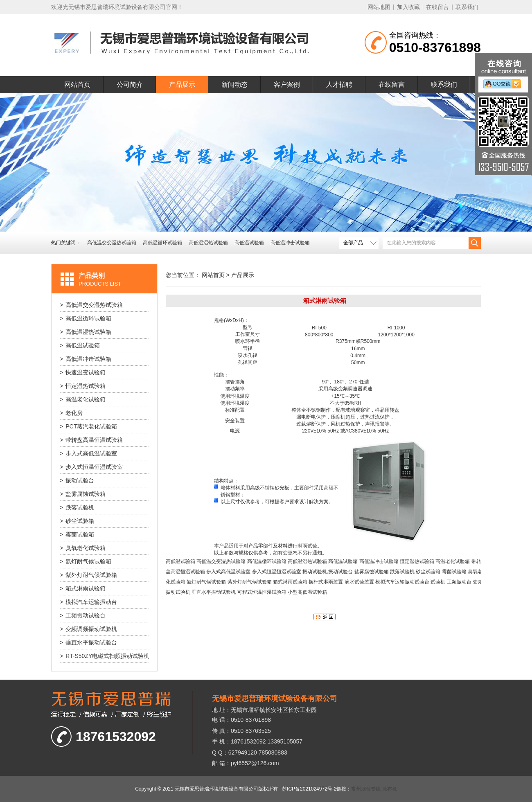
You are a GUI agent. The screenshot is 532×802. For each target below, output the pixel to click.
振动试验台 (77, 480)
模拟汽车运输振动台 (88, 602)
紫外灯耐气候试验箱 (88, 575)
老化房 (71, 413)
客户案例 (287, 84)
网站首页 (77, 84)
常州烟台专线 (366, 789)
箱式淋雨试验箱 (83, 588)
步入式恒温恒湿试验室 (91, 467)
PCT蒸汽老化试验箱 (88, 426)
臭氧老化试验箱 (83, 548)
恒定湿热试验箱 (83, 386)
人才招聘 (339, 84)
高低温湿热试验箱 (208, 243)
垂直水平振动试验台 (88, 642)
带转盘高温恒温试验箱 (91, 440)
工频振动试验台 (83, 615)
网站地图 (379, 7)
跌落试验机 (77, 507)
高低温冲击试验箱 (290, 243)
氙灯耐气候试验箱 (86, 561)
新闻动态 (234, 84)
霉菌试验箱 (77, 534)
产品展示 (182, 84)
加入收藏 (408, 7)
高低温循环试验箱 (162, 243)
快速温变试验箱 (83, 372)
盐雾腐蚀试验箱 (83, 494)
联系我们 (467, 7)
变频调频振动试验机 (88, 629)
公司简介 (130, 84)
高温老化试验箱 (83, 399)
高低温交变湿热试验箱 (112, 243)
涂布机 (390, 789)
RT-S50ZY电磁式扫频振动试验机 (104, 656)
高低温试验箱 (249, 243)
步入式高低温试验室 (88, 453)
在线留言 (437, 7)
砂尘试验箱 (77, 521)
